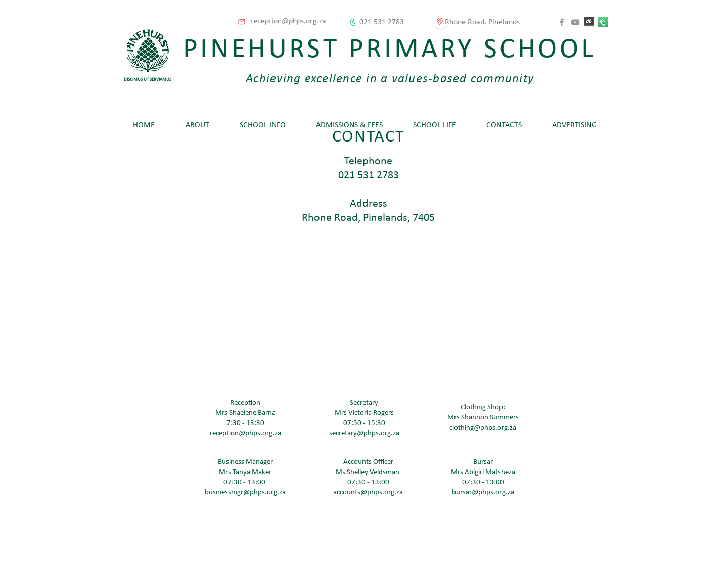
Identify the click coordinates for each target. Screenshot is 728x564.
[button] (197, 125)
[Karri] (603, 22)
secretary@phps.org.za (364, 433)
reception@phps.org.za (245, 433)
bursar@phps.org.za (483, 492)
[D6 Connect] (589, 22)
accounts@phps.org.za (368, 492)
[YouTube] (575, 22)
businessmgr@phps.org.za (245, 492)
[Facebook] (562, 22)
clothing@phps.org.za (483, 428)
